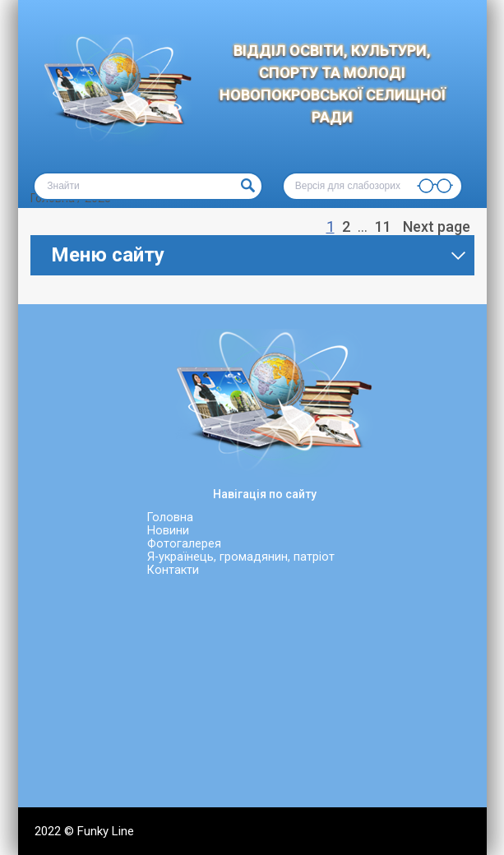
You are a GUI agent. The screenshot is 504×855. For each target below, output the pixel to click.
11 (385, 226)
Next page (437, 226)
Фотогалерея (184, 544)
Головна (170, 518)
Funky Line (106, 831)
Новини (168, 531)
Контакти (173, 570)
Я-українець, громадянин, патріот (241, 557)
